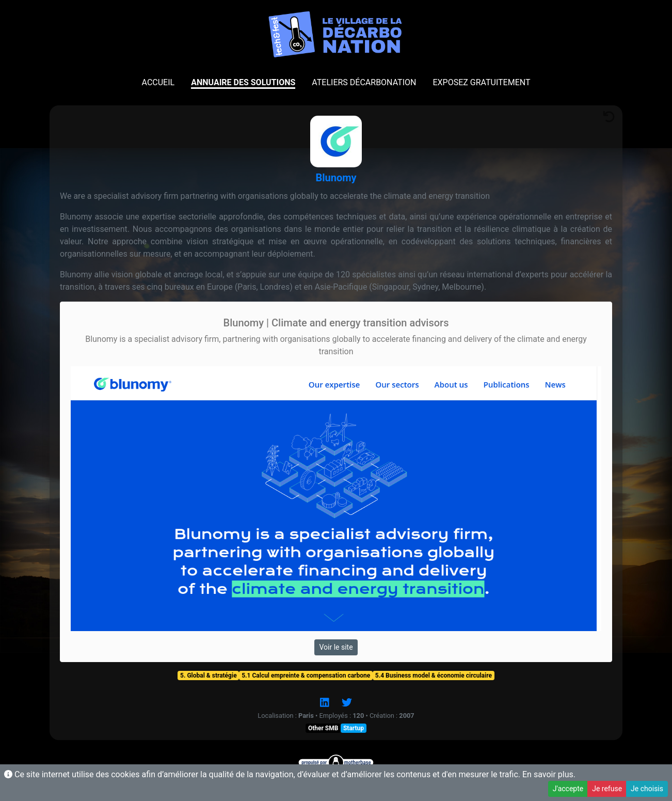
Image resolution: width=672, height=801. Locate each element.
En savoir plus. (549, 774)
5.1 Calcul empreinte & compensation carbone (306, 676)
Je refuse (607, 789)
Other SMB (323, 728)
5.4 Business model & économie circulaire (434, 676)
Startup (354, 728)
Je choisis (647, 789)
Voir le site (336, 647)
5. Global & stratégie (209, 676)
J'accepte (568, 789)
